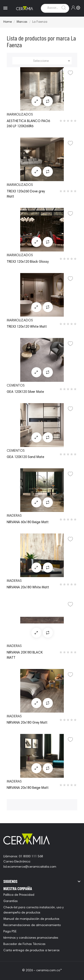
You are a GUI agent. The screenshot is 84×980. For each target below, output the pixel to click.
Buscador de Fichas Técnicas (24, 944)
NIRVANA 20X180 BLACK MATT (25, 655)
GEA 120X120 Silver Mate (25, 392)
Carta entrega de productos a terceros (31, 951)
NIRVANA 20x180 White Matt (28, 588)
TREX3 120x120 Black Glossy (28, 262)
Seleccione (53, 61)
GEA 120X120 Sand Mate (25, 457)
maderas (14, 516)
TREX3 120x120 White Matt (27, 327)
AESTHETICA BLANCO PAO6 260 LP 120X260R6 (28, 124)
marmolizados (20, 115)
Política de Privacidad (19, 895)
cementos (16, 386)
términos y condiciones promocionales (31, 938)
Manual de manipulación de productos (31, 919)
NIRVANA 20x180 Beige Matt (28, 788)
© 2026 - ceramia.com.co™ (42, 971)
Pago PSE (10, 932)
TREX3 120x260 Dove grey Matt (26, 194)
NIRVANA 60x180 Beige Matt (28, 522)
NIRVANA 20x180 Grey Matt (27, 723)
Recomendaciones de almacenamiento (32, 925)
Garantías (11, 901)
